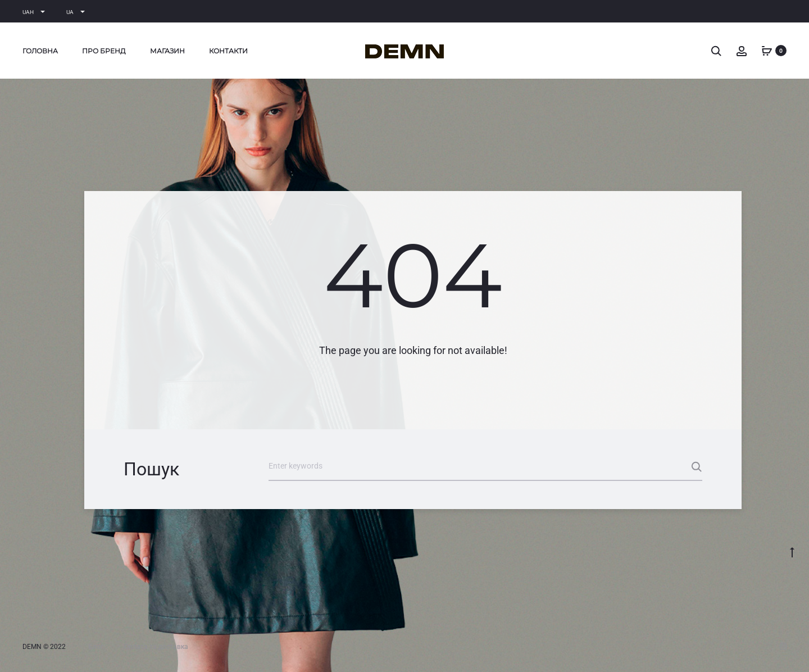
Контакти (228, 51)
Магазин (167, 51)
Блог (96, 647)
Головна (40, 51)
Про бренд (104, 51)
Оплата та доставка (156, 647)
